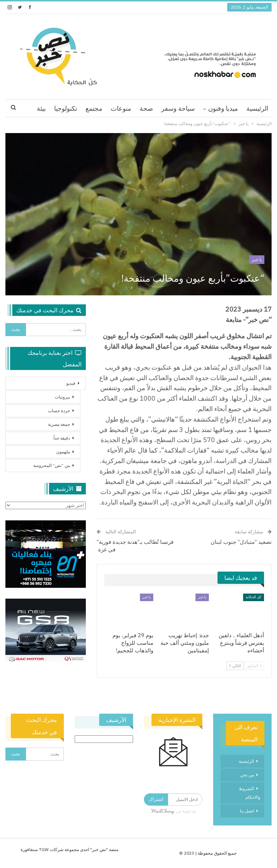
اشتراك (156, 799)
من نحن (247, 775)
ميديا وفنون (223, 108)
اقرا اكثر (66, 108)
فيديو (71, 383)
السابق (254, 666)
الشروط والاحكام (250, 793)
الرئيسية (257, 108)
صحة (146, 108)
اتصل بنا (247, 811)
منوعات (121, 108)
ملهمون (63, 452)
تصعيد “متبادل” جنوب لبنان (241, 542)
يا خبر (257, 259)
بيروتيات (62, 397)
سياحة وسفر (178, 108)
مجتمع (94, 108)
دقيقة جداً (62, 438)
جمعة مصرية (59, 424)
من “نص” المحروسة (52, 465)
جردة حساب (59, 411)
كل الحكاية (254, 597)
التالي (235, 666)
